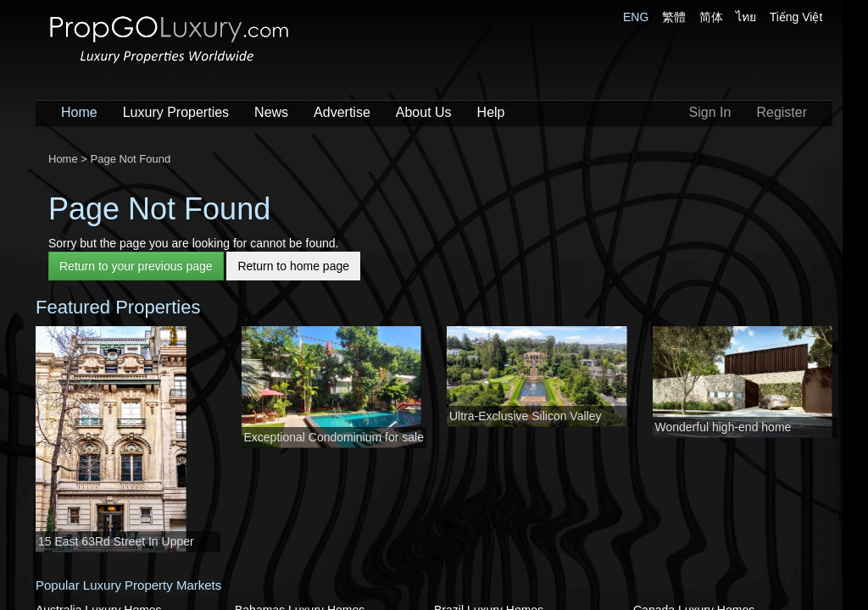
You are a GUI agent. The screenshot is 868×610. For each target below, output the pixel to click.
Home (79, 112)
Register (782, 112)
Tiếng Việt (796, 17)
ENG (636, 17)
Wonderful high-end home (723, 427)
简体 (711, 17)
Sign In (710, 112)
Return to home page (293, 266)
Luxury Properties (176, 112)
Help (491, 112)
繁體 (674, 17)
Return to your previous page (136, 266)
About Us (424, 112)
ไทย (746, 17)
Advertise (342, 112)
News (271, 112)
